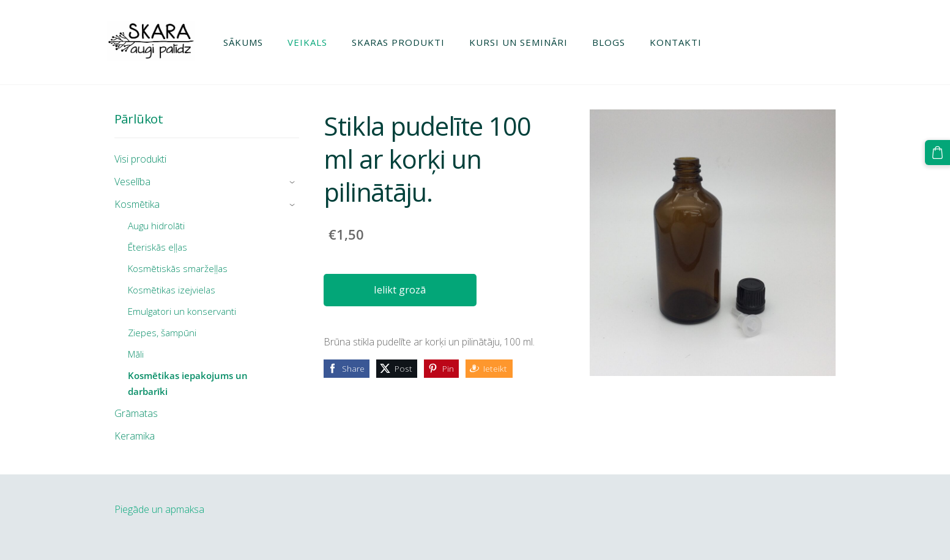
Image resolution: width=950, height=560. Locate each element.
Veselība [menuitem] (132, 182)
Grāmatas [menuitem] (136, 413)
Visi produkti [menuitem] (140, 159)
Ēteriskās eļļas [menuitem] (158, 247)
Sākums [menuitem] (250, 42)
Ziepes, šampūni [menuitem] (162, 333)
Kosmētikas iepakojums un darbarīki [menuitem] (188, 383)
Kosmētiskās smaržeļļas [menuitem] (178, 268)
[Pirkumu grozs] (938, 152)
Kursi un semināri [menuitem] (525, 42)
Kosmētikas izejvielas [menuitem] (172, 290)
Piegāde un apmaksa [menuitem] (159, 509)
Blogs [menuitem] (615, 42)
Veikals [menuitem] (314, 42)
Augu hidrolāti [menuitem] (156, 226)
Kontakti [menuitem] (682, 42)
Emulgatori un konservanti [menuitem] (182, 311)
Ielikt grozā (400, 290)
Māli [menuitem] (136, 354)
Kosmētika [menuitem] (137, 204)
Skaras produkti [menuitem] (405, 42)
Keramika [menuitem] (135, 436)
